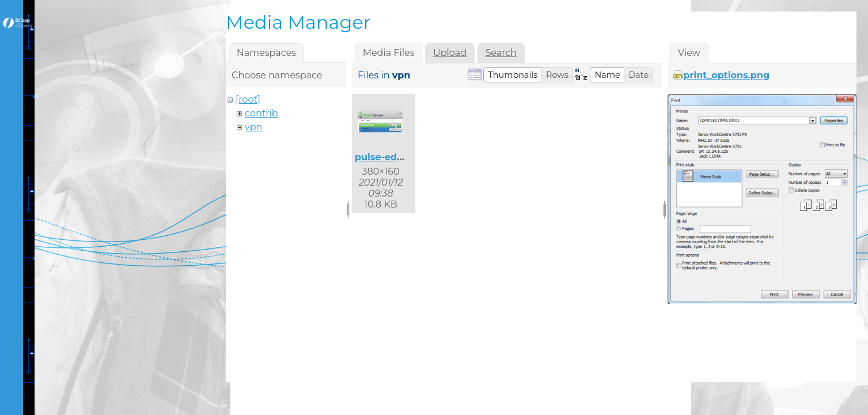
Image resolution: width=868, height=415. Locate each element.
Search (501, 53)
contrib (261, 113)
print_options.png (727, 75)
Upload (450, 53)
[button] (513, 75)
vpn (253, 127)
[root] (248, 99)
